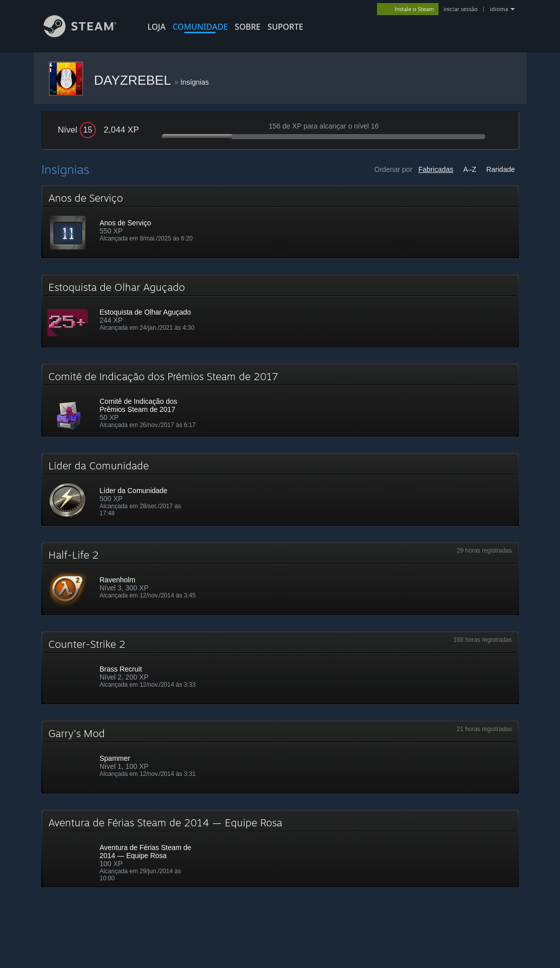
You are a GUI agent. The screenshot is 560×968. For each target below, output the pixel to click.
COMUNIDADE (200, 27)
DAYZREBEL (134, 80)
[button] (280, 222)
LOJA (157, 27)
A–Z (470, 169)
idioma (499, 9)
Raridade (501, 169)
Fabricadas (436, 169)
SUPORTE (286, 27)
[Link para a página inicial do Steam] (88, 35)
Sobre (248, 27)
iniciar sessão (461, 9)
